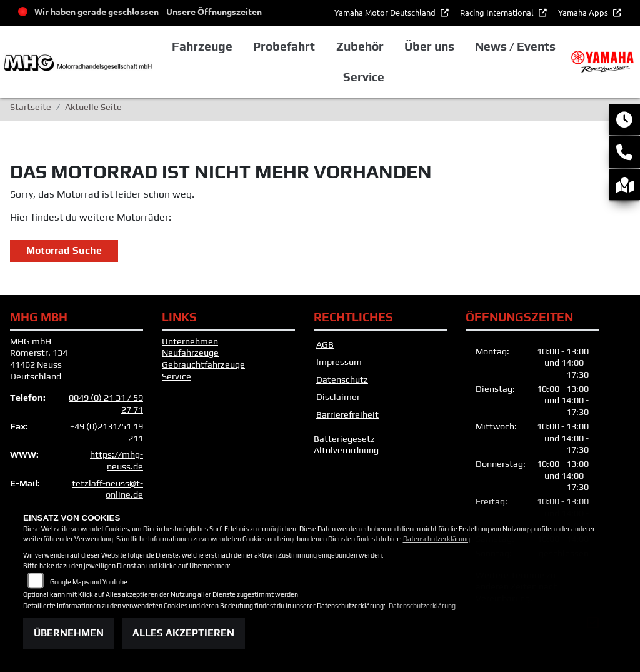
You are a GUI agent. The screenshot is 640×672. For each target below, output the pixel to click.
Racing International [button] (498, 12)
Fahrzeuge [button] (202, 46)
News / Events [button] (515, 46)
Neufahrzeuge (190, 353)
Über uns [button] (429, 46)
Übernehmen (69, 633)
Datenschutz (342, 379)
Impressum (339, 362)
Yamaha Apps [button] (584, 12)
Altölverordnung (346, 450)
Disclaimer (338, 397)
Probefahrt (284, 46)
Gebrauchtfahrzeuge (203, 364)
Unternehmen (190, 341)
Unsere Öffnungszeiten (214, 11)
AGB (325, 344)
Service (177, 376)
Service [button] (364, 77)
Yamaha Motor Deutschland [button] (386, 12)
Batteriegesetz (344, 439)
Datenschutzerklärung (437, 539)
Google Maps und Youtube (89, 582)
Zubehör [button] (360, 46)
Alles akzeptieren (183, 633)
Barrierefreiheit (347, 414)
